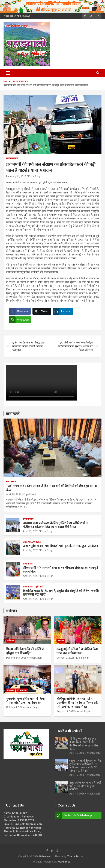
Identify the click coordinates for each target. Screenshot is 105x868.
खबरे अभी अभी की (70, 731)
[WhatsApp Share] (20, 320)
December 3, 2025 (16, 658)
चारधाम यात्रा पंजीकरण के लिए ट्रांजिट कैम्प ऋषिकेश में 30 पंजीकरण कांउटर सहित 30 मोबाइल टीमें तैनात (56, 525)
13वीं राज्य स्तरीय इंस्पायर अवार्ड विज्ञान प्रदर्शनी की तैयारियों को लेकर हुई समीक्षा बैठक (84, 744)
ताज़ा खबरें (13, 414)
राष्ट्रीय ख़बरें (39, 587)
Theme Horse (75, 857)
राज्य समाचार (12, 158)
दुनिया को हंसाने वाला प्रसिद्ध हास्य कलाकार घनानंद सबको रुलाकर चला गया (29, 346)
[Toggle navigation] (8, 73)
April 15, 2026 (14, 495)
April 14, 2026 (31, 550)
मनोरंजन (11, 611)
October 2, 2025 (65, 658)
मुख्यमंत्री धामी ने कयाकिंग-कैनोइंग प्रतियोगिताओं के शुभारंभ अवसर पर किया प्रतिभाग (75, 346)
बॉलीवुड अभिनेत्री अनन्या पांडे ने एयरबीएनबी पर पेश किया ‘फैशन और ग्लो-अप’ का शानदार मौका (77, 703)
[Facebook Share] (20, 311)
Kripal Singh (35, 176)
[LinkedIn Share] (63, 311)
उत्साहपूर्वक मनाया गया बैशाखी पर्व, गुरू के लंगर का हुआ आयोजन (60, 546)
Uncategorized (32, 542)
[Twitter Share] (42, 311)
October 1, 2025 (15, 707)
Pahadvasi (45, 857)
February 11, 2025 (16, 176)
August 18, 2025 (66, 711)
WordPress (64, 862)
